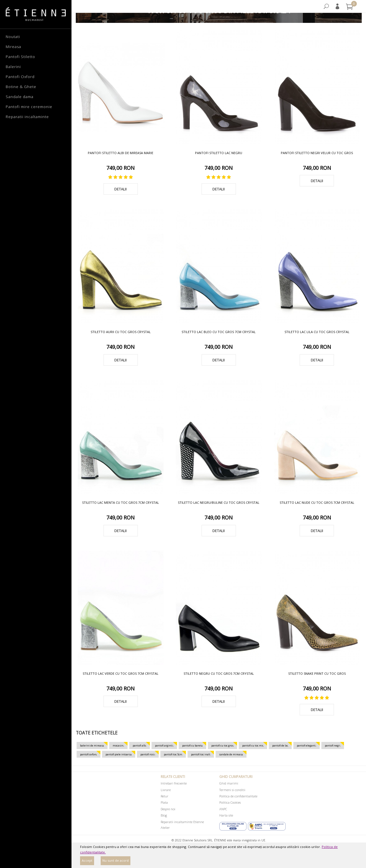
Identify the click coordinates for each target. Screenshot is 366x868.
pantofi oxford (88, 754)
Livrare (166, 790)
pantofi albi (140, 745)
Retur (165, 796)
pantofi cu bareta (192, 745)
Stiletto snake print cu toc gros (317, 673)
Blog (164, 815)
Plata (164, 802)
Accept (87, 860)
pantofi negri (333, 745)
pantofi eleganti (307, 745)
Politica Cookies (230, 802)
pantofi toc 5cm (173, 754)
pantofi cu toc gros (222, 745)
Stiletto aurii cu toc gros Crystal (121, 332)
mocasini (118, 745)
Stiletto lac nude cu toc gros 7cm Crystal (317, 502)
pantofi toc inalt (201, 754)
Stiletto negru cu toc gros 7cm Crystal (219, 673)
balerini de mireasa (92, 745)
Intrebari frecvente (174, 783)
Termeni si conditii (232, 790)
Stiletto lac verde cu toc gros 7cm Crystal (121, 673)
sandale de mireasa (231, 754)
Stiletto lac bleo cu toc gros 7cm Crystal (219, 332)
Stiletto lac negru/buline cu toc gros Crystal (219, 502)
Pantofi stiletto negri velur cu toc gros (317, 153)
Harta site (226, 815)
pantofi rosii (148, 754)
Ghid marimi (229, 783)
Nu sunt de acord (116, 860)
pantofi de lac (280, 745)
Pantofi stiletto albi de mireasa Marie (121, 153)
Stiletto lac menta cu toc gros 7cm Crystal (121, 502)
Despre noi (168, 809)
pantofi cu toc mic (253, 745)
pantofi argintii (164, 745)
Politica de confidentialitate (238, 796)
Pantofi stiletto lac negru (219, 153)
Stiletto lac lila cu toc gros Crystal (317, 332)
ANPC (223, 809)
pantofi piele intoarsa (119, 754)
